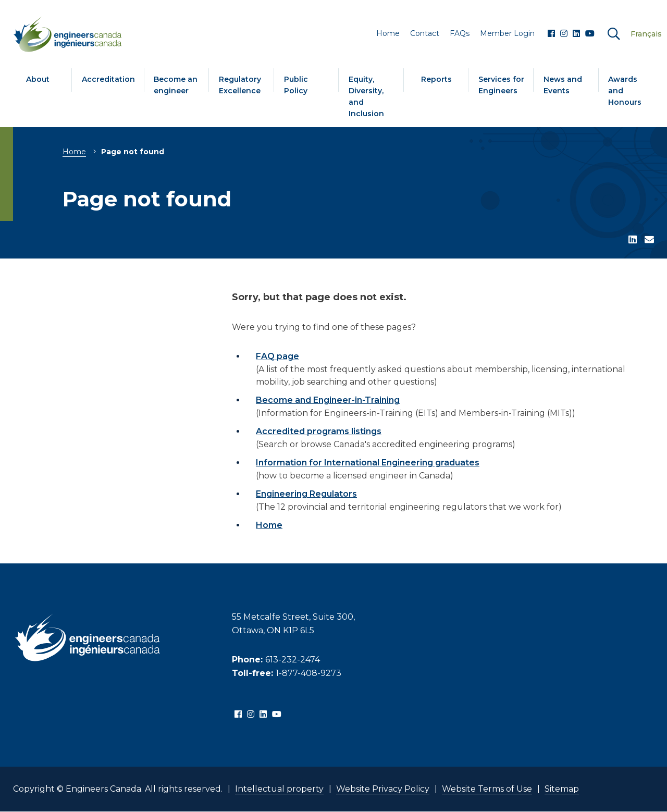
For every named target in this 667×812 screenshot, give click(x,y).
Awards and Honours (625, 91)
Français (646, 34)
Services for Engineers (501, 85)
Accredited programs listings (319, 431)
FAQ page (277, 356)
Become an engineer (176, 85)
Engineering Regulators (306, 494)
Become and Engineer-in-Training (328, 400)
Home (74, 152)
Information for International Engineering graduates (368, 463)
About (38, 79)
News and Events (563, 85)
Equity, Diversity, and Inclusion (366, 96)
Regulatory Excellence (240, 85)
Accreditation (108, 79)
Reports (436, 79)
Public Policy (296, 85)
